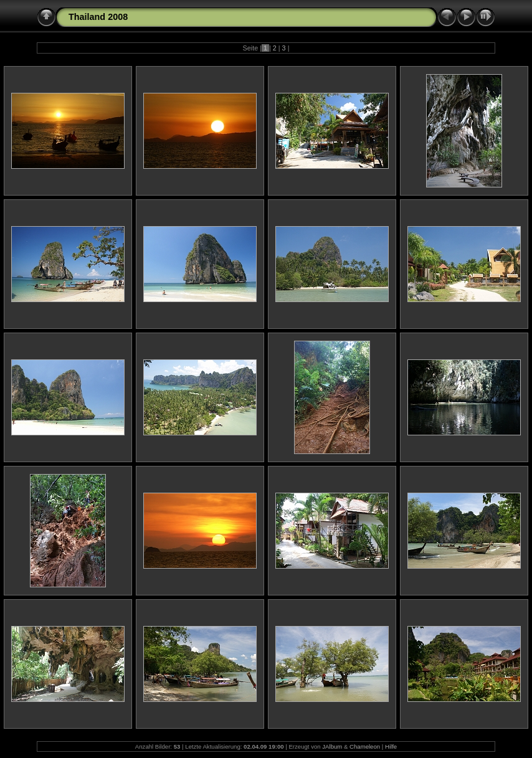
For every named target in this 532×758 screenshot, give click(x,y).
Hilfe (391, 746)
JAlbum (332, 746)
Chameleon (365, 746)
